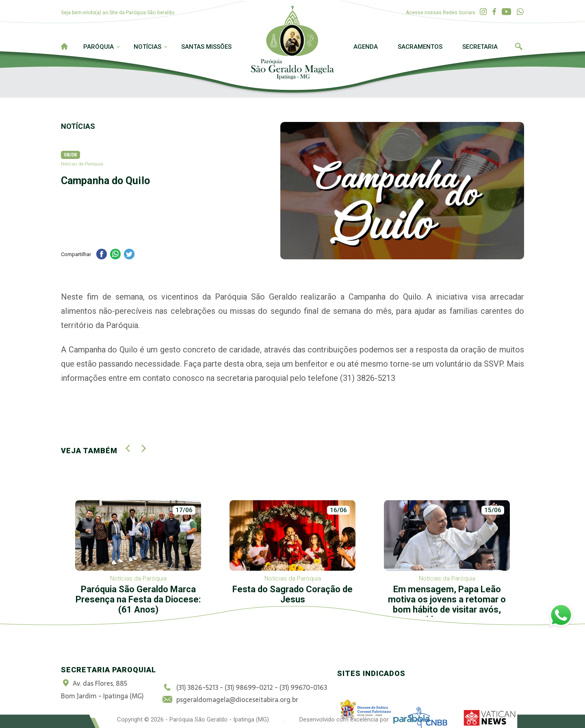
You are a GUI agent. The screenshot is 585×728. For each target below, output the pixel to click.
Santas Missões (206, 47)
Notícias (147, 47)
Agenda (366, 47)
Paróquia (99, 47)
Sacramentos (420, 47)
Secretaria (480, 47)
